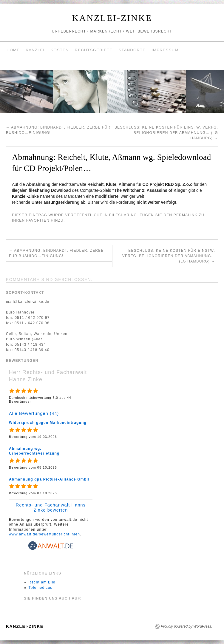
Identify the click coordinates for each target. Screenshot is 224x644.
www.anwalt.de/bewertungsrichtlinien (44, 534)
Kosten (60, 50)
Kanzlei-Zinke (112, 18)
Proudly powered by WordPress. (186, 626)
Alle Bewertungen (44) (34, 413)
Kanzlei (35, 50)
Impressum (165, 50)
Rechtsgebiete (94, 50)
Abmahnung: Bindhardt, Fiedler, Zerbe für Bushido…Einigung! (56, 253)
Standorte (132, 50)
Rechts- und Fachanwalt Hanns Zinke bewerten (51, 508)
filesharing (123, 215)
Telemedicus (41, 588)
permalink (186, 215)
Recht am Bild (42, 582)
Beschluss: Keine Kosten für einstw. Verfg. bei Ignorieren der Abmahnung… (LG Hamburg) (166, 133)
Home (13, 50)
